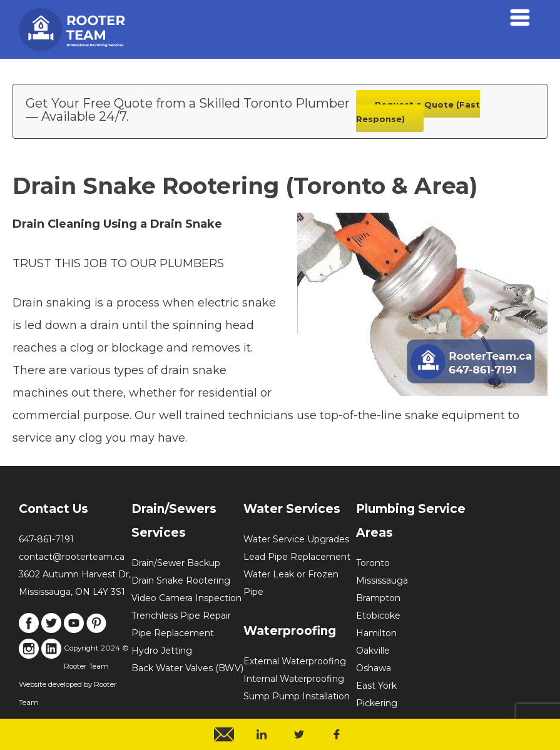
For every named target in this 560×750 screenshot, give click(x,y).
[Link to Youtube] (74, 630)
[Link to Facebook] (29, 630)
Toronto (373, 563)
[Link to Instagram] (29, 656)
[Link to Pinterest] (96, 630)
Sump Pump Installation (297, 696)
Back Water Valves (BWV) (187, 668)
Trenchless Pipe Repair (181, 616)
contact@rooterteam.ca (72, 557)
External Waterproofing (295, 661)
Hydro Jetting (162, 651)
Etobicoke (378, 616)
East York (376, 686)
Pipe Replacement (173, 633)
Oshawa (374, 668)
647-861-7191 (46, 539)
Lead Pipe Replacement (297, 557)
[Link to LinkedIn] (51, 656)
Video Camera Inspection (186, 598)
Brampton (378, 598)
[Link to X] (51, 630)
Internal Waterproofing (294, 679)
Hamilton (376, 633)
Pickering (377, 703)
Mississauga (382, 580)
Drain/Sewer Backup (176, 563)
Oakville (373, 651)
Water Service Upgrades (296, 539)
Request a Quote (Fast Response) (418, 112)
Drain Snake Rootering (181, 580)
